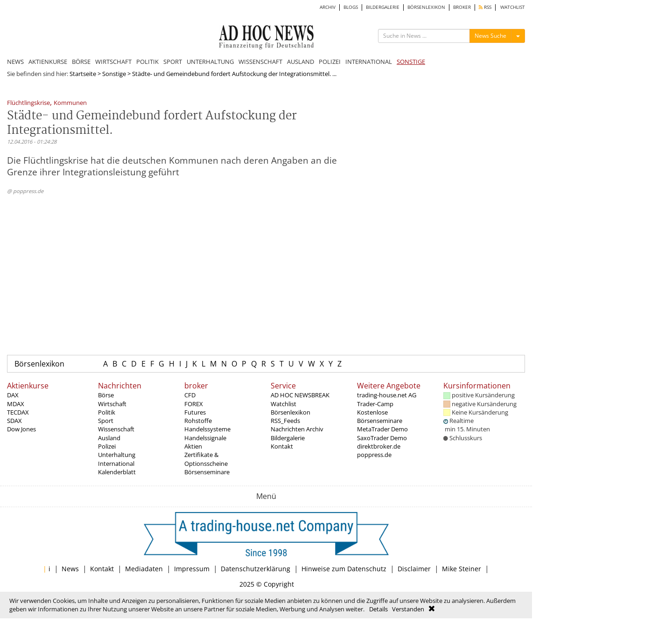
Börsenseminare (207, 472)
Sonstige (114, 74)
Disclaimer (414, 569)
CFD (190, 395)
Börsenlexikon (39, 364)
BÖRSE (81, 62)
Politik (107, 412)
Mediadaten (144, 569)
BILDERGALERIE (383, 7)
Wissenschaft (116, 429)
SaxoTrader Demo (382, 438)
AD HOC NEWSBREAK (300, 395)
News (70, 569)
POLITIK (147, 62)
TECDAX (18, 412)
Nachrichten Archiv (297, 429)
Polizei (107, 446)
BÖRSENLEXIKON (426, 7)
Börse (106, 395)
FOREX (194, 404)
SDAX (14, 421)
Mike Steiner (462, 569)
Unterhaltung (117, 455)
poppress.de (374, 455)
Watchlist (283, 404)
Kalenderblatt (117, 472)
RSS (485, 7)
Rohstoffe (198, 421)
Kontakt (282, 446)
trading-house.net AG (387, 395)
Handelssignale (205, 438)
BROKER (462, 7)
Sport (106, 421)
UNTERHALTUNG (210, 62)
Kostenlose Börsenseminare (380, 416)
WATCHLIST (513, 7)
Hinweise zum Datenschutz (344, 569)
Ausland (109, 438)
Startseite (83, 74)
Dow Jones (21, 429)
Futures (195, 412)
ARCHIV (328, 7)
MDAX (16, 404)
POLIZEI (330, 62)
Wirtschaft (112, 404)
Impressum (192, 569)
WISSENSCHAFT (260, 62)
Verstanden (408, 609)
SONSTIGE (411, 62)
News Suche (490, 36)
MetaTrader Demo (382, 429)
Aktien (193, 446)
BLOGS (351, 7)
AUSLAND (301, 62)
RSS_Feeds (285, 421)
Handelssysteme (207, 429)
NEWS (15, 62)
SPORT (173, 62)
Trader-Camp (375, 404)
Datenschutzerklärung (255, 569)
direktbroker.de (379, 446)
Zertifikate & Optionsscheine (206, 459)
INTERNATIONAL (369, 62)
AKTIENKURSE (48, 62)
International (116, 464)
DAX (13, 395)
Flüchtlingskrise (28, 103)
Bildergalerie (288, 438)
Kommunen (70, 103)
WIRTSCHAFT (113, 62)
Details (378, 609)
